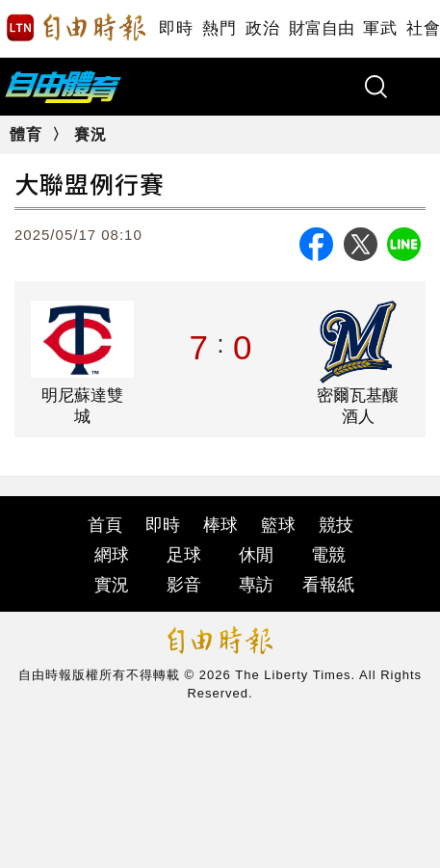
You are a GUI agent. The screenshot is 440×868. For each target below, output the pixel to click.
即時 (176, 28)
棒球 (220, 525)
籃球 (278, 525)
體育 (26, 134)
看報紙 (328, 585)
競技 (336, 525)
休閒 (256, 555)
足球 (184, 555)
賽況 (91, 134)
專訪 (256, 585)
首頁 (105, 525)
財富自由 (321, 28)
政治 (262, 28)
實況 (112, 585)
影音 (184, 585)
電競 (328, 555)
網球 (112, 555)
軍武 (380, 28)
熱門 (219, 28)
